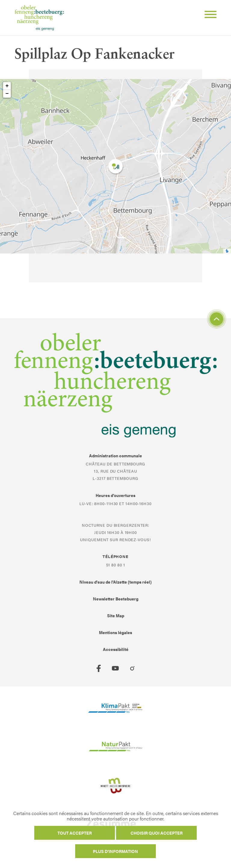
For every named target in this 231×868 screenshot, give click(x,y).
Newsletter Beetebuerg (116, 599)
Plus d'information (115, 851)
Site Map (116, 615)
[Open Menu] (208, 15)
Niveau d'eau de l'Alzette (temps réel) (115, 582)
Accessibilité (116, 649)
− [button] (7, 94)
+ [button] (7, 86)
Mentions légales (115, 632)
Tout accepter (75, 833)
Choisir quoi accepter (157, 833)
